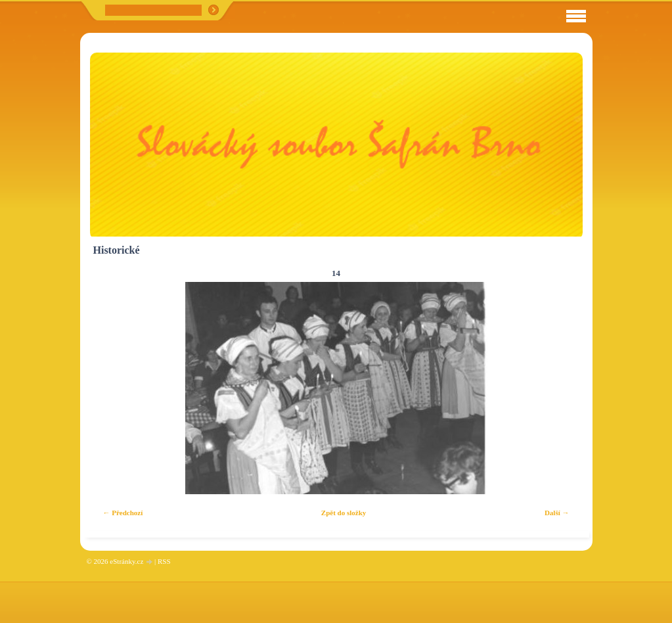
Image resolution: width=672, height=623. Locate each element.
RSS (164, 561)
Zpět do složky (344, 513)
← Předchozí (123, 513)
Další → (557, 513)
